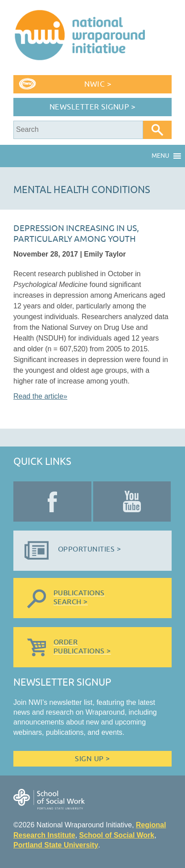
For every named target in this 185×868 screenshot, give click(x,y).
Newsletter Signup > (93, 107)
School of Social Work (117, 835)
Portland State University (56, 845)
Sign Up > (92, 759)
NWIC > (98, 84)
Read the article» (40, 396)
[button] (160, 156)
